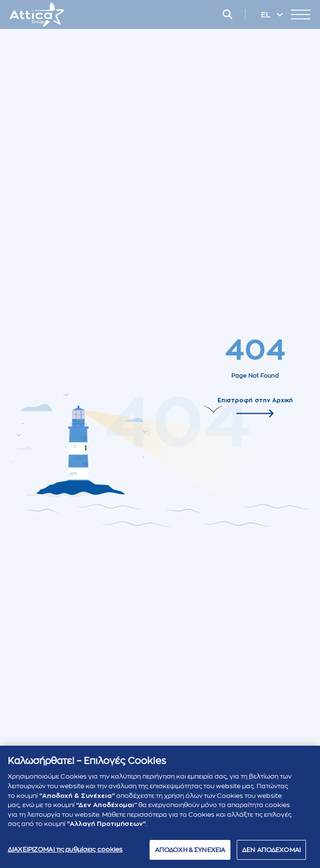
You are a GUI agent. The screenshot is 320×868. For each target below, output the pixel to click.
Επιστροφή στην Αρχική (255, 400)
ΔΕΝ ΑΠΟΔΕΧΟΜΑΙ (271, 853)
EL (267, 15)
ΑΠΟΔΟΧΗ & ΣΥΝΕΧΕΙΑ (190, 853)
